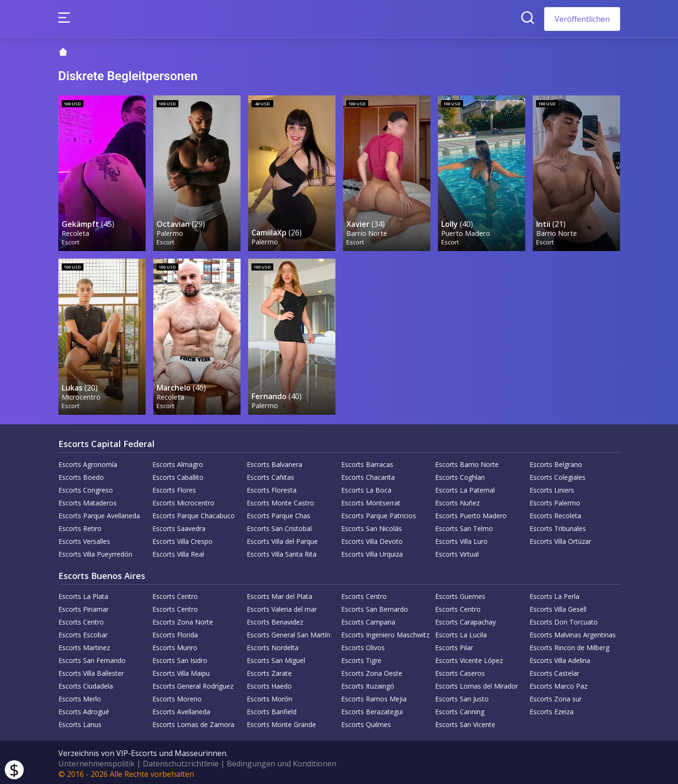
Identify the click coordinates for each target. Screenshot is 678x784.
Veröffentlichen (582, 19)
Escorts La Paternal (465, 488)
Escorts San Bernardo (375, 607)
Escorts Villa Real (178, 552)
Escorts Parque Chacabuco (194, 513)
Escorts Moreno (177, 696)
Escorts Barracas (367, 462)
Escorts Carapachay (465, 620)
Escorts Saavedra (179, 526)
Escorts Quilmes (366, 722)
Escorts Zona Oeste (372, 671)
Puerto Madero (466, 232)
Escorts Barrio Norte (467, 462)
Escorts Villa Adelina (560, 658)
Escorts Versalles (84, 539)
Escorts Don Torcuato (564, 620)
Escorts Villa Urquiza (372, 552)
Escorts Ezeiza (552, 709)
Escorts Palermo (555, 500)
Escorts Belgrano (556, 462)
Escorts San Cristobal (279, 526)
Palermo (170, 232)
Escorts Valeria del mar (282, 607)
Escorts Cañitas (270, 475)
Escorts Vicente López (469, 658)
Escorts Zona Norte (183, 620)
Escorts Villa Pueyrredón (95, 552)
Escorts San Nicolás (372, 526)
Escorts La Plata (83, 594)
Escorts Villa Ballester (91, 671)
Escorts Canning (460, 709)
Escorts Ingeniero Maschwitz (385, 632)
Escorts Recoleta (555, 513)
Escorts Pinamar (84, 607)
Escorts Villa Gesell (558, 607)
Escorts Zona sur (556, 696)
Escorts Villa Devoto (372, 539)
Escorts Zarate (269, 671)
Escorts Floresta (272, 488)
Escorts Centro (175, 594)
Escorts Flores (174, 488)
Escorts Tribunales (558, 526)
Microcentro (82, 394)
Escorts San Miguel (276, 658)
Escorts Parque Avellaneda (99, 513)
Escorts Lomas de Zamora (193, 722)
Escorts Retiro (80, 526)
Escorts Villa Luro (461, 539)
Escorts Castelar (554, 671)
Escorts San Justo (462, 696)
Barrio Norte (367, 232)
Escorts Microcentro (183, 500)
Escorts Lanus (80, 722)
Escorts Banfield (272, 709)
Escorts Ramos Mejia (374, 696)
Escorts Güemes (460, 594)
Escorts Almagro (178, 462)
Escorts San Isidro (180, 658)
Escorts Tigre (361, 658)
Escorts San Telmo (464, 526)
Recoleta (76, 232)
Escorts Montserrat (371, 500)
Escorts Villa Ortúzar (560, 539)
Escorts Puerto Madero (471, 513)
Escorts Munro (175, 645)
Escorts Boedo (81, 475)
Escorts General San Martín (288, 632)
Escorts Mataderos (88, 500)
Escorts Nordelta (273, 645)
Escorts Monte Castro (280, 500)
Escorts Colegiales (557, 475)
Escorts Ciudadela (86, 684)
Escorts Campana (368, 620)
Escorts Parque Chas (279, 513)
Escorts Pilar (454, 645)
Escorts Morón (269, 696)
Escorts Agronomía (88, 462)
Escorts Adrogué (84, 709)
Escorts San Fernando (92, 658)
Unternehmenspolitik (97, 761)
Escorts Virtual (457, 552)
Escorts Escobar (83, 632)
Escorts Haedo (269, 684)
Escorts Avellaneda (181, 709)
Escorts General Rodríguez (193, 684)
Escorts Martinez (84, 645)
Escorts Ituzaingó (368, 684)
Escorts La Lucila (461, 632)
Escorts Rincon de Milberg (569, 645)
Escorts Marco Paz (558, 684)
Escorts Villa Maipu (181, 671)
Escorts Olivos (363, 645)
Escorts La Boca (366, 488)
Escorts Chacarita (368, 475)
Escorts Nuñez (457, 500)
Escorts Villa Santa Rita (282, 552)
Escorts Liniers (552, 488)
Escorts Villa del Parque (282, 539)
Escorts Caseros (460, 671)
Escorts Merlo (80, 696)
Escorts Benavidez (275, 620)
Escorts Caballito (178, 475)
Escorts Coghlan (460, 475)
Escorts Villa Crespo (182, 539)
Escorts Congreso (86, 488)
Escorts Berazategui (372, 709)
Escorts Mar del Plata (279, 594)
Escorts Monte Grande (281, 722)
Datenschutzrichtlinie (181, 761)
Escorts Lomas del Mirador (477, 684)
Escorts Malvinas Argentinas (573, 632)
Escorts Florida (175, 632)
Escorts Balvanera (274, 462)
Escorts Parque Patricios (379, 513)
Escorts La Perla (554, 594)
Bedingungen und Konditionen (282, 761)
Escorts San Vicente (465, 722)
